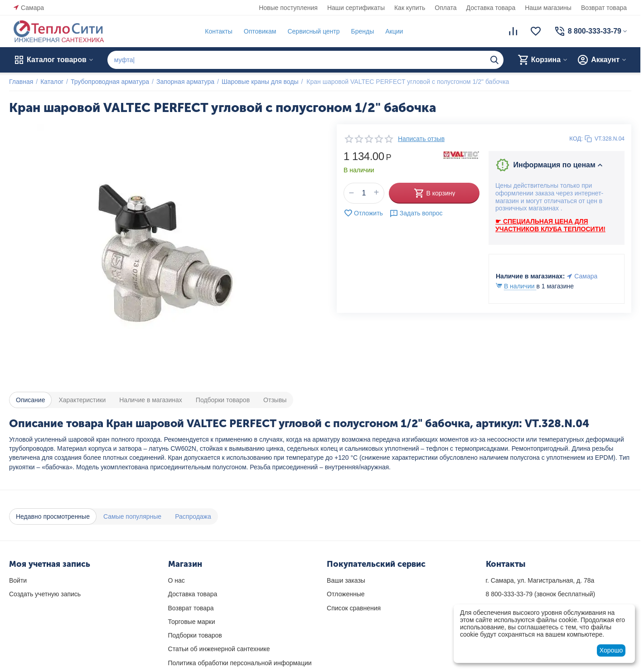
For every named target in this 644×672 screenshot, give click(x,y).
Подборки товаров (195, 635)
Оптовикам (260, 31)
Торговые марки (192, 622)
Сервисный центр (313, 31)
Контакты (218, 31)
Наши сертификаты (356, 8)
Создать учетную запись (45, 594)
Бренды (362, 31)
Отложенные (346, 594)
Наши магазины (548, 8)
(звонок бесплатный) (541, 594)
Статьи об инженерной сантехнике (219, 649)
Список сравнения (354, 608)
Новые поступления (288, 8)
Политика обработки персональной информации (240, 663)
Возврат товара (604, 8)
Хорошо (611, 650)
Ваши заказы (346, 580)
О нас (177, 580)
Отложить (363, 213)
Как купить (410, 8)
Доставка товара (491, 8)
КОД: (576, 139)
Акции (394, 31)
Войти (18, 580)
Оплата (445, 8)
